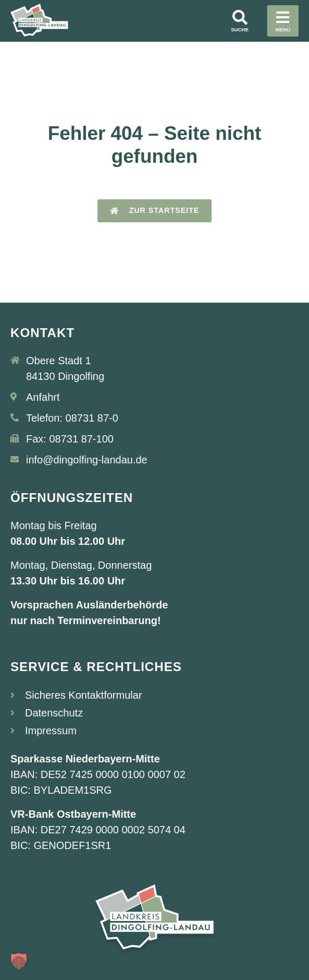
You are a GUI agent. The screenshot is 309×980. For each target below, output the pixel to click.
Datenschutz (54, 713)
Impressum (51, 731)
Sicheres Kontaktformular (84, 695)
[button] (19, 961)
